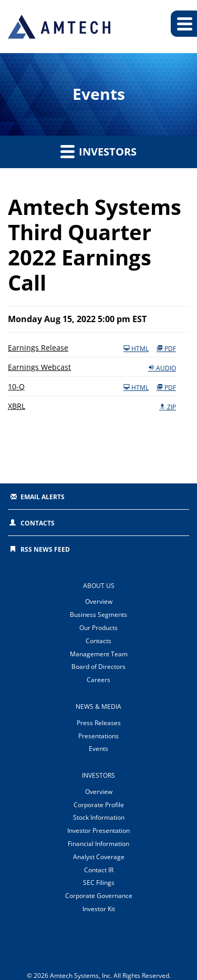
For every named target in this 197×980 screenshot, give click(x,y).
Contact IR (99, 870)
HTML (136, 348)
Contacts (38, 523)
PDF (166, 348)
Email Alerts (43, 497)
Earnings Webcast (39, 367)
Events (98, 749)
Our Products (98, 628)
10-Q (16, 386)
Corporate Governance (99, 896)
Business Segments (98, 615)
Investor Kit (99, 909)
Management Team (99, 654)
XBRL (17, 406)
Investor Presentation (98, 831)
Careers (98, 680)
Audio (162, 368)
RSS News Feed (45, 549)
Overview (99, 601)
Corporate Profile (99, 805)
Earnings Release (38, 348)
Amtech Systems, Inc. (81, 976)
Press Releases (99, 723)
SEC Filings (99, 883)
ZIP (168, 407)
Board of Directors (98, 667)
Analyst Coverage (99, 857)
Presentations (98, 736)
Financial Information (98, 844)
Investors (98, 151)
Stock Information (99, 817)
